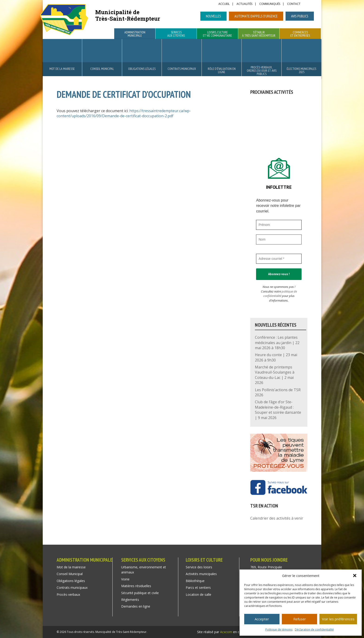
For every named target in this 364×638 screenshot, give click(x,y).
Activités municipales (201, 574)
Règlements (130, 600)
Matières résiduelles (136, 586)
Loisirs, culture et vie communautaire (217, 34)
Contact (294, 4)
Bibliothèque (195, 581)
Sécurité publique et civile (140, 593)
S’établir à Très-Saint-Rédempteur (259, 34)
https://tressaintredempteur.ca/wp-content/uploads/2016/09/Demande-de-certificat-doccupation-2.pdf (124, 113)
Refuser (300, 619)
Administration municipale (135, 34)
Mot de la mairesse (62, 69)
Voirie (125, 579)
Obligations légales (142, 69)
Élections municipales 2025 (301, 70)
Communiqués (270, 4)
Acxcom (226, 632)
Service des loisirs (199, 567)
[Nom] (279, 239)
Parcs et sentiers (198, 588)
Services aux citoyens (176, 34)
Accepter (262, 619)
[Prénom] (279, 225)
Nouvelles (213, 16)
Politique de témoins (279, 630)
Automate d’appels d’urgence (256, 16)
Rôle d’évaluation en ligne (222, 70)
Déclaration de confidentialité (314, 630)
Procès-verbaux (68, 594)
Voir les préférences (338, 619)
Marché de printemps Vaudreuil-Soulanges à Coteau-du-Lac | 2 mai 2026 (275, 375)
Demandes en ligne (136, 606)
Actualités (244, 4)
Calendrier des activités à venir (277, 518)
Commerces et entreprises (300, 34)
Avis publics (300, 16)
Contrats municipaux (182, 69)
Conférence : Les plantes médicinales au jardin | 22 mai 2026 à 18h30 (277, 343)
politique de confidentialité (280, 294)
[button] (355, 576)
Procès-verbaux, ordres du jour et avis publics (262, 71)
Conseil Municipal (102, 69)
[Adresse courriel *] (279, 259)
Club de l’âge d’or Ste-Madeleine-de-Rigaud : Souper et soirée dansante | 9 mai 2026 (278, 410)
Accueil (224, 4)
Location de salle (198, 594)
